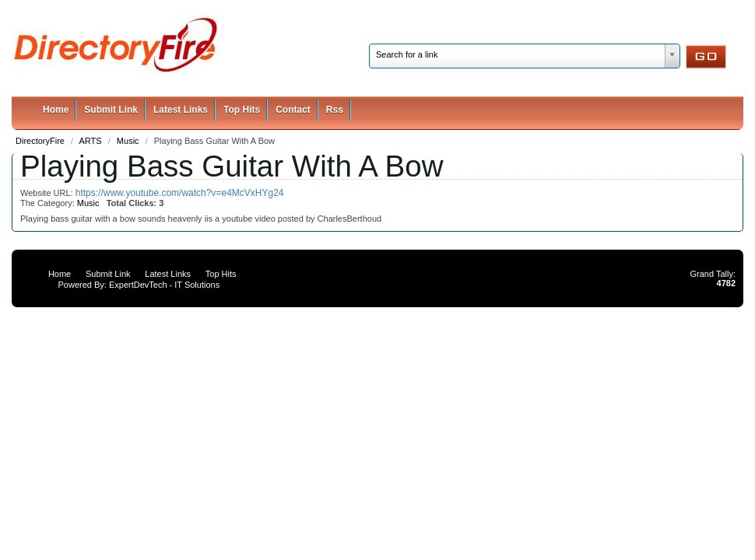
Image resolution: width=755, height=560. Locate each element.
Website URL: (48, 193)
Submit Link (111, 110)
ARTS (92, 141)
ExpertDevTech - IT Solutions (164, 285)
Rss (335, 110)
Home (56, 110)
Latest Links (181, 110)
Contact (293, 110)
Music (129, 141)
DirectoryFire (41, 141)
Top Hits (242, 110)
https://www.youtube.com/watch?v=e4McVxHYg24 (180, 193)
